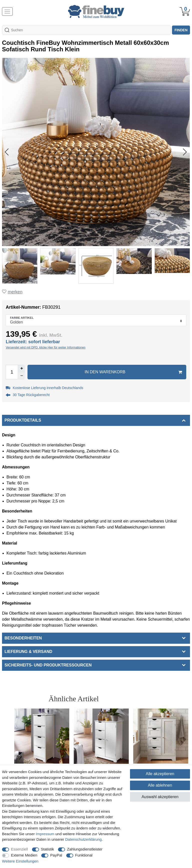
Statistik (48, 849)
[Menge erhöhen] (21, 369)
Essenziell (19, 849)
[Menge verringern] (21, 376)
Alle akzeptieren (160, 774)
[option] (42, 750)
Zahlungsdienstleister (85, 849)
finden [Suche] (181, 30)
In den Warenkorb (133, 372)
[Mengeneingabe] (12, 372)
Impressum (45, 834)
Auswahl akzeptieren (160, 797)
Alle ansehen (168, 699)
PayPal (56, 855)
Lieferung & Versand (28, 652)
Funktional (84, 855)
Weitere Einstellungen (20, 861)
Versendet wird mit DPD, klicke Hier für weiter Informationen (46, 348)
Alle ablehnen (160, 785)
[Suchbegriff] (86, 30)
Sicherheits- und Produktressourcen (48, 665)
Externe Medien (24, 855)
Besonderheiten (23, 638)
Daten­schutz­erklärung (83, 839)
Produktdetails (23, 420)
